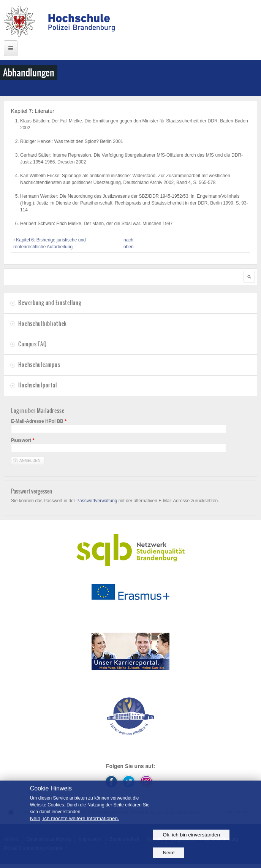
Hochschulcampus (39, 365)
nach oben (128, 243)
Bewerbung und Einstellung (50, 303)
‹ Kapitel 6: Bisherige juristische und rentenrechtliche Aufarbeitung (50, 243)
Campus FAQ (32, 344)
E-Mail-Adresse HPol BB (39, 421)
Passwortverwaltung (97, 501)
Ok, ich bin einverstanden (191, 835)
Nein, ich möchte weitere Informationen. (75, 818)
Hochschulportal (37, 385)
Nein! (168, 853)
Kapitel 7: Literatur (33, 111)
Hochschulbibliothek (42, 324)
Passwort (23, 440)
